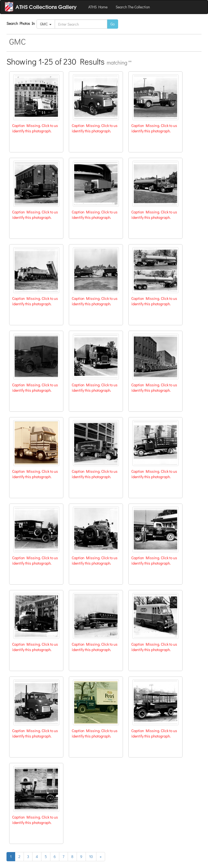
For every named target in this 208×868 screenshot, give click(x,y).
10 (91, 857)
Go (113, 24)
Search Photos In (22, 23)
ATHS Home (98, 7)
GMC (46, 24)
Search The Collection (133, 7)
